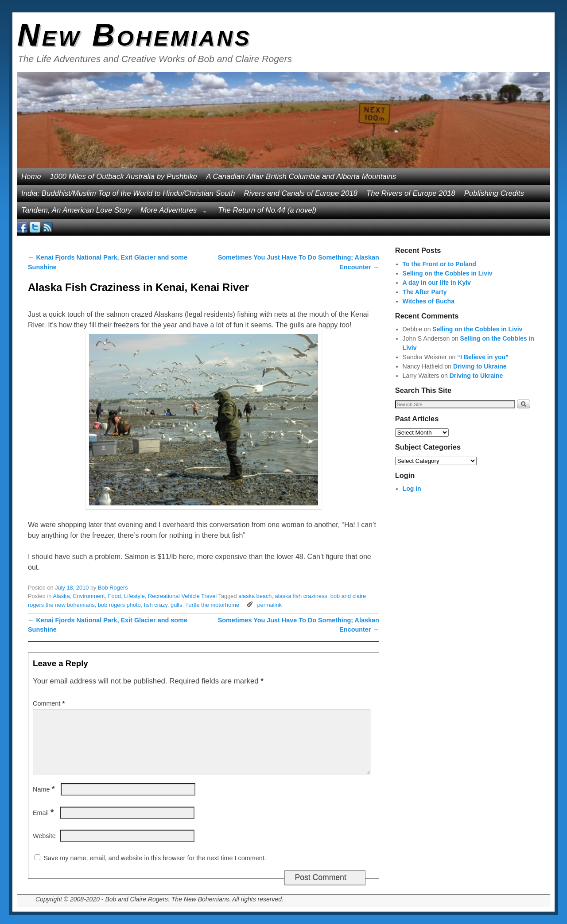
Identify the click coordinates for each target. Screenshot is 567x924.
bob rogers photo (119, 605)
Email (44, 813)
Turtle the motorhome (212, 605)
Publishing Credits (494, 193)
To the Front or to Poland (439, 264)
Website (44, 836)
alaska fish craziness (301, 596)
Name (45, 789)
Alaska (61, 596)
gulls (176, 605)
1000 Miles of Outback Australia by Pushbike (124, 177)
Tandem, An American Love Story (76, 210)
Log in (412, 489)
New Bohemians (134, 35)
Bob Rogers (113, 588)
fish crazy (156, 605)
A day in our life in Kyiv (437, 283)
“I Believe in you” (483, 357)
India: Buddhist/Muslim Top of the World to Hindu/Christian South (128, 193)
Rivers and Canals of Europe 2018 (301, 193)
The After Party (425, 292)
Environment (89, 596)
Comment (50, 703)
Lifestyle (134, 596)
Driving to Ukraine (480, 366)
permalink (269, 605)
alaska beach (255, 596)
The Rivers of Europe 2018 (411, 193)
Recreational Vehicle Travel (182, 596)
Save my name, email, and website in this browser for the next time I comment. (155, 858)
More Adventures (171, 212)
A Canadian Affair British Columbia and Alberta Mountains (301, 177)
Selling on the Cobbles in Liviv (448, 273)
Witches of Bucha (429, 301)
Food (115, 596)
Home (31, 177)
